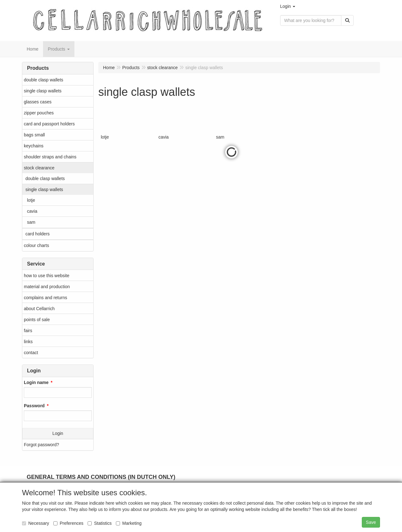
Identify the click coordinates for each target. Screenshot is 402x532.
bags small (34, 135)
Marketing (129, 523)
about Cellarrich (39, 309)
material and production (47, 287)
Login (58, 433)
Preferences (68, 523)
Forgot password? (41, 445)
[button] (288, 6)
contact (31, 353)
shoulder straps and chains (50, 157)
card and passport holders (49, 124)
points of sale (37, 320)
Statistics (100, 523)
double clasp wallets (43, 80)
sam (31, 222)
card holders (38, 234)
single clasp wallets (43, 91)
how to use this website (47, 276)
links (28, 342)
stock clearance (39, 168)
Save (371, 522)
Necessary (35, 523)
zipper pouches (39, 113)
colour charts (36, 245)
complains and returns (46, 298)
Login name (36, 382)
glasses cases (38, 102)
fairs (28, 331)
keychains (34, 146)
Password (34, 406)
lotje (31, 200)
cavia (32, 211)
